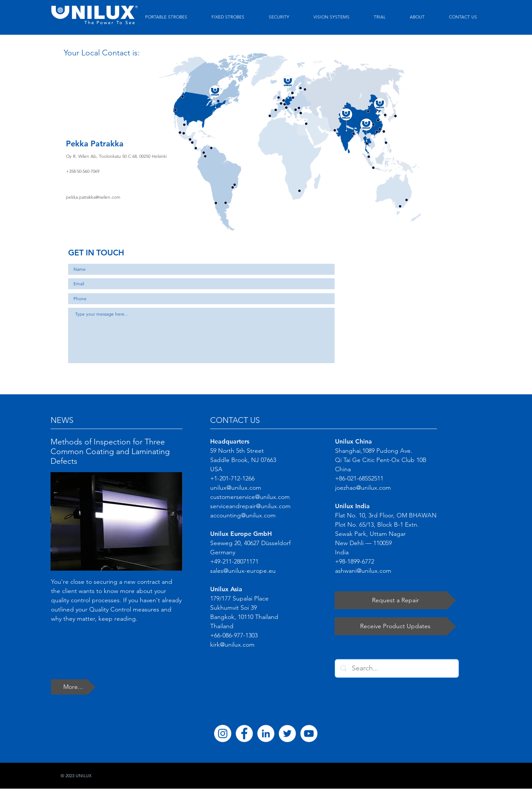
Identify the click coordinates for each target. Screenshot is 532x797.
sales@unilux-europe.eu (243, 571)
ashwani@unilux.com (363, 571)
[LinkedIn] (266, 733)
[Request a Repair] (395, 600)
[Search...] (396, 668)
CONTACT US (235, 420)
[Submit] (319, 373)
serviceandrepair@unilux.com (250, 506)
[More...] (73, 687)
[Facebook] (244, 733)
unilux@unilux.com (236, 488)
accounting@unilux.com (243, 515)
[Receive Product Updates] (395, 626)
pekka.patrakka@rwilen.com (93, 197)
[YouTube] (309, 733)
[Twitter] (287, 733)
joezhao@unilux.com (363, 488)
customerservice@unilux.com (250, 497)
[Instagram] (223, 733)
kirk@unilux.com (232, 644)
